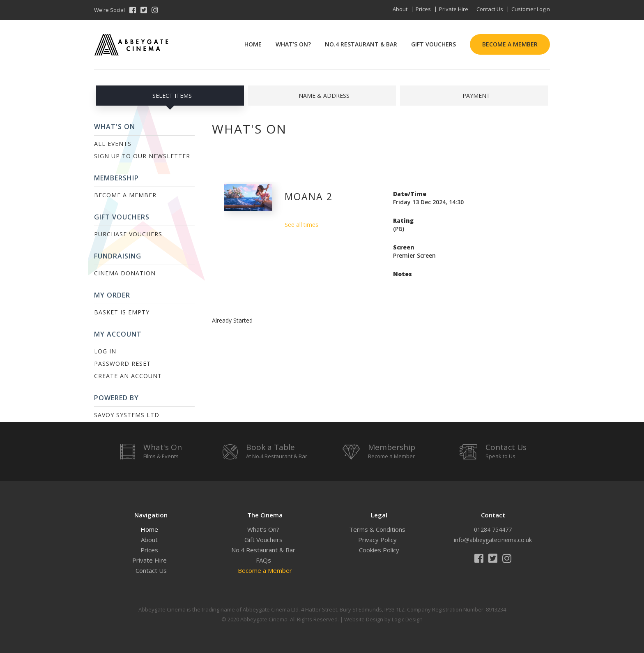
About (400, 9)
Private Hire (454, 9)
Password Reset (122, 363)
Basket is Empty (122, 312)
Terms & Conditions (377, 529)
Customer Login (531, 9)
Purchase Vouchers (128, 234)
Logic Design (407, 619)
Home (253, 44)
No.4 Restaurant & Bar (361, 44)
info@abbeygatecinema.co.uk (493, 540)
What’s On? (293, 44)
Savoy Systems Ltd (127, 415)
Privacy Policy (377, 540)
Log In (105, 351)
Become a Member (510, 44)
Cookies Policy (379, 550)
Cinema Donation (125, 273)
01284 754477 (493, 530)
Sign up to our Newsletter (142, 156)
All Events (113, 144)
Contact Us (490, 9)
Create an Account (128, 376)
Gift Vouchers (434, 44)
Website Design (364, 619)
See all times (301, 225)
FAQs (263, 560)
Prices (423, 9)
